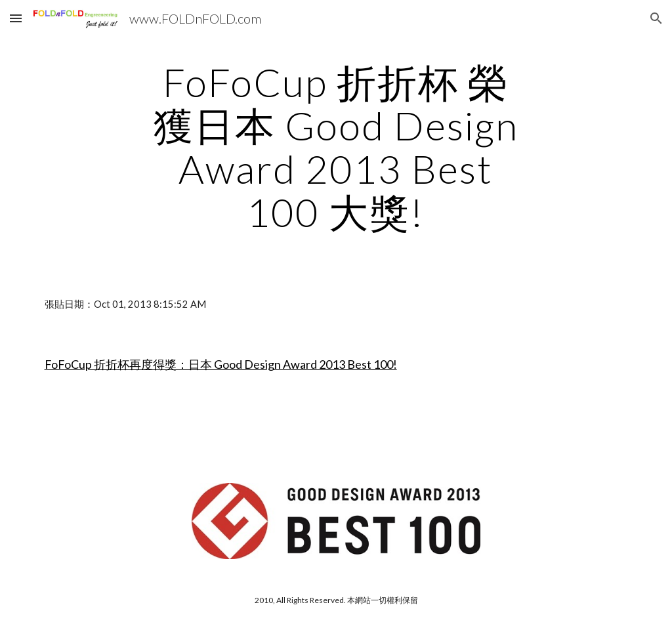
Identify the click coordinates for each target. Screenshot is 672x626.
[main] (336, 147)
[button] (16, 18)
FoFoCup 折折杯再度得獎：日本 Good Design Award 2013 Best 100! (221, 364)
